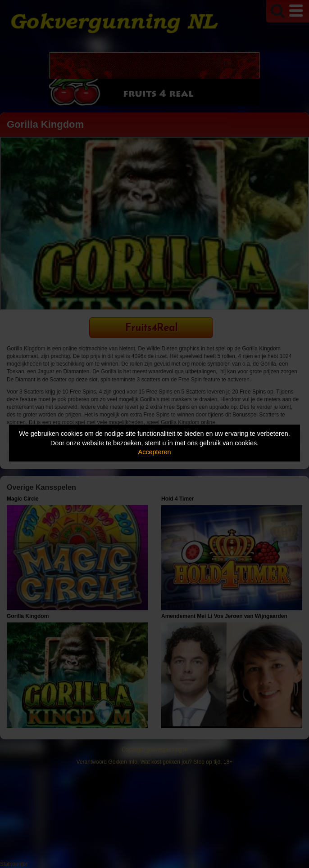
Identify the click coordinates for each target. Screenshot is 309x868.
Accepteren (155, 452)
